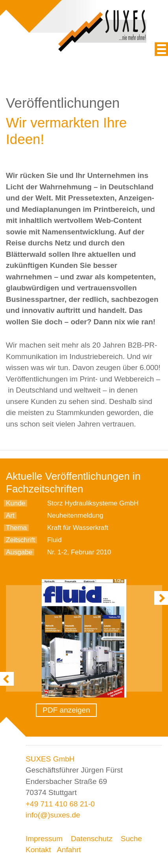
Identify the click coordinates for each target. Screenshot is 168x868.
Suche (131, 839)
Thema (16, 528)
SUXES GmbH (50, 759)
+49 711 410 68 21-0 (60, 804)
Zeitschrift (20, 540)
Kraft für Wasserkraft (78, 528)
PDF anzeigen (66, 710)
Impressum (44, 839)
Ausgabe (19, 552)
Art (10, 515)
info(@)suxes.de (53, 815)
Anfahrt (69, 850)
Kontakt (38, 850)
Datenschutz (92, 839)
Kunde (16, 503)
